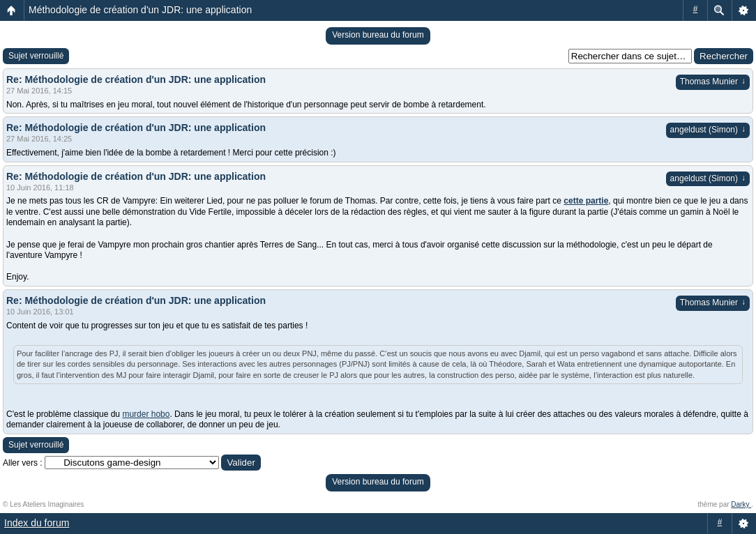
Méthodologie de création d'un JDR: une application (140, 10)
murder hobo (146, 414)
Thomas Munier (713, 82)
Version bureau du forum (378, 35)
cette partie (586, 201)
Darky (741, 504)
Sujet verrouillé (36, 56)
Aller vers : (23, 463)
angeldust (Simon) (708, 130)
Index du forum (37, 523)
